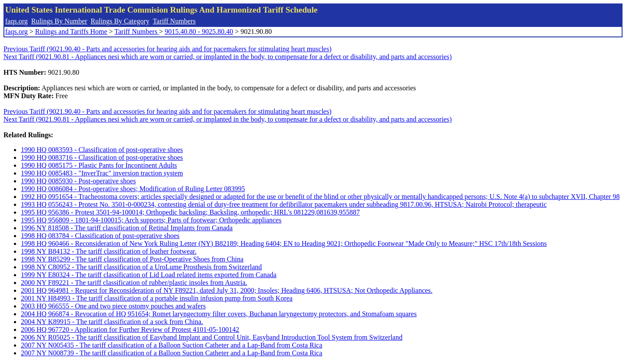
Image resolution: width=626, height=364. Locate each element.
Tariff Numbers (174, 21)
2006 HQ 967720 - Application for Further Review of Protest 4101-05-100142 (130, 329)
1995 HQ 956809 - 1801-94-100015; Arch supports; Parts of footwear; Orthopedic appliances (151, 220)
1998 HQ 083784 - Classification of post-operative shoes (100, 236)
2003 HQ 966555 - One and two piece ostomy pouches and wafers (113, 306)
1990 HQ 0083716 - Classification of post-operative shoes (102, 157)
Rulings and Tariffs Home (71, 31)
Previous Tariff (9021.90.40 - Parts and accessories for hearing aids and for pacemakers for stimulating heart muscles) (168, 49)
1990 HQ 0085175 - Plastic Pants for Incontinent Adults (99, 165)
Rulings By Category (120, 21)
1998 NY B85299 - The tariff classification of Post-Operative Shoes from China (132, 259)
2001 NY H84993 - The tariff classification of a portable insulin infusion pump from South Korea (157, 298)
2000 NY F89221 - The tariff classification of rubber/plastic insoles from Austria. (134, 283)
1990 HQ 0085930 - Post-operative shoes (78, 181)
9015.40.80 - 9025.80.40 (199, 31)
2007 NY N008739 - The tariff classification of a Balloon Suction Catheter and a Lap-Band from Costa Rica (171, 353)
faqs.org (17, 21)
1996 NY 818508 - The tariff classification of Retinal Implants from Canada (127, 228)
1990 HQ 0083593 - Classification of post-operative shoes (102, 150)
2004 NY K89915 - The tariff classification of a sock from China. (112, 322)
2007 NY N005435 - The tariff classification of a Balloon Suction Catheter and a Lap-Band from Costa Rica (171, 345)
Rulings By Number (59, 21)
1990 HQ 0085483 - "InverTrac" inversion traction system (102, 173)
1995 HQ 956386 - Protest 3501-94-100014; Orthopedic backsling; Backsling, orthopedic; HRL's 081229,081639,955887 (190, 212)
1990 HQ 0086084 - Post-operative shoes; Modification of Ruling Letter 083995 (133, 189)
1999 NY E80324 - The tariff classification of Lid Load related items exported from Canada (149, 275)
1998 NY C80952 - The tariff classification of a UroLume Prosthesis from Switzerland (141, 267)
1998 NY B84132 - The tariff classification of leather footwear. (109, 251)
